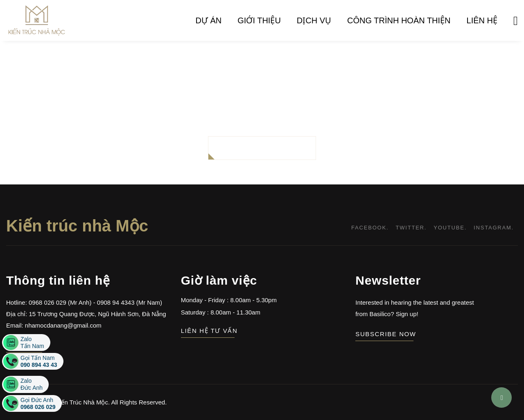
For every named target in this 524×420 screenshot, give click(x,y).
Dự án (209, 20)
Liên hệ (482, 20)
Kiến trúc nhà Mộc (77, 226)
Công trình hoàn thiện (399, 20)
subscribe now (384, 334)
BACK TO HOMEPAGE (262, 148)
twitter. (411, 228)
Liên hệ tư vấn (208, 331)
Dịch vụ (314, 20)
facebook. (370, 228)
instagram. (494, 228)
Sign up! (406, 314)
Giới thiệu (259, 20)
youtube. (450, 228)
